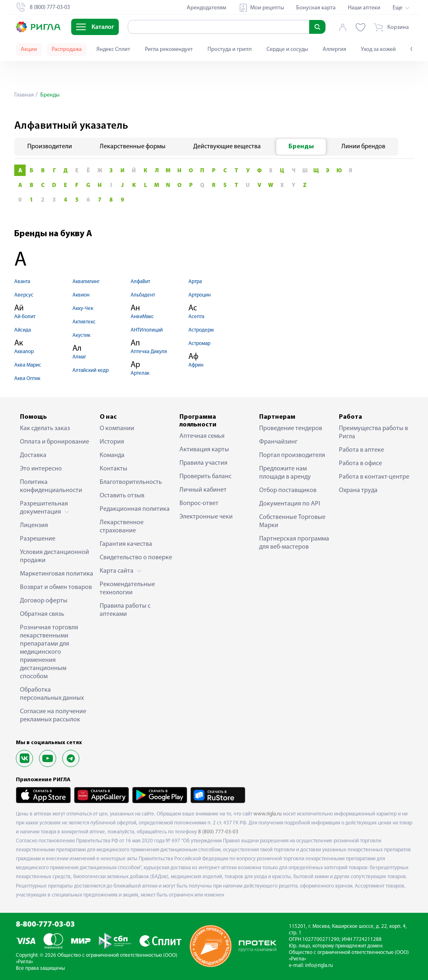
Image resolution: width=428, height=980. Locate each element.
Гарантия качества (126, 544)
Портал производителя (292, 455)
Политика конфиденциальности (51, 486)
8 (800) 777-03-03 (218, 832)
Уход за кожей (378, 49)
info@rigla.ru (319, 966)
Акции (29, 49)
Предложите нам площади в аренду (285, 473)
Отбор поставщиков (288, 490)
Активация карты (204, 450)
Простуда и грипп (230, 49)
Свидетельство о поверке (136, 558)
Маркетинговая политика (57, 574)
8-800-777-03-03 (45, 925)
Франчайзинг (278, 442)
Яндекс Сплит (113, 49)
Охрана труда (358, 490)
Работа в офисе (360, 464)
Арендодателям (206, 8)
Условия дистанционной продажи (55, 556)
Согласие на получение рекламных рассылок (53, 716)
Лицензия (34, 525)
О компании (117, 428)
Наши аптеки (364, 8)
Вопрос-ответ (199, 503)
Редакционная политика (135, 509)
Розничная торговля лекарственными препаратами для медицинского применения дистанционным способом (49, 652)
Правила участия (203, 463)
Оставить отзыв (122, 496)
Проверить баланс (205, 477)
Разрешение (38, 539)
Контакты (114, 469)
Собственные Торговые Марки (292, 521)
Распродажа (67, 49)
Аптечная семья (202, 436)
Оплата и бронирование (55, 442)
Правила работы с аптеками (125, 610)
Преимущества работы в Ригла (373, 433)
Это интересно (41, 469)
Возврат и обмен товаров (56, 587)
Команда (112, 455)
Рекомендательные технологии (127, 589)
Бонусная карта (316, 8)
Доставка (33, 455)
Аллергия (334, 49)
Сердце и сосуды (287, 49)
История (112, 442)
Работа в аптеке (361, 450)
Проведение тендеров (291, 428)
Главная (24, 95)
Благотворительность (131, 482)
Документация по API (290, 504)
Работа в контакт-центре (374, 477)
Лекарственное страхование (122, 527)
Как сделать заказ (45, 428)
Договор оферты (44, 601)
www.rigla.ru (267, 814)
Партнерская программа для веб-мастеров (294, 543)
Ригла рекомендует (169, 49)
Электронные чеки (206, 517)
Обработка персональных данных (52, 694)
